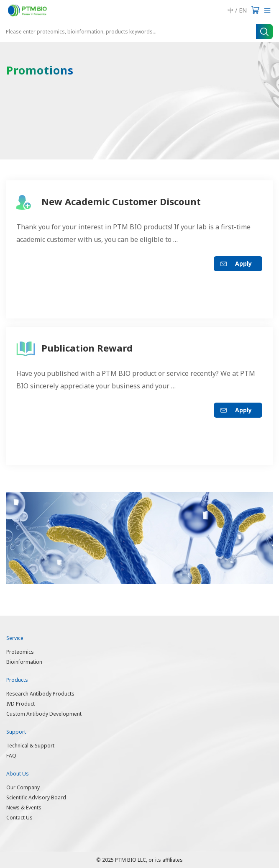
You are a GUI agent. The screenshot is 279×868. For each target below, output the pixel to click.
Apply (243, 263)
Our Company (23, 787)
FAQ (11, 756)
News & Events (24, 808)
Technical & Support (30, 746)
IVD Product (20, 704)
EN (243, 10)
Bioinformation (24, 662)
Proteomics (20, 652)
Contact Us (19, 818)
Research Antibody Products (40, 694)
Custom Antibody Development (44, 714)
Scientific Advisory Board (36, 797)
